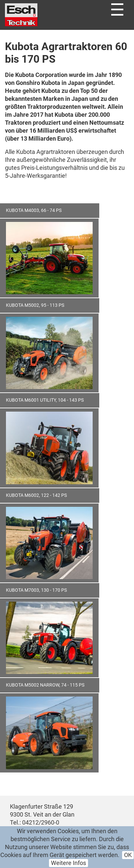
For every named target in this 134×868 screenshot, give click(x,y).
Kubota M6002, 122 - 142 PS (36, 495)
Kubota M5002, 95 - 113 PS (35, 305)
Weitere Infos (68, 863)
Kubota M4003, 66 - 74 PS (34, 210)
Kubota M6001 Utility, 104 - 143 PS (45, 400)
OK (128, 855)
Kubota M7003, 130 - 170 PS (36, 590)
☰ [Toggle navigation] (117, 10)
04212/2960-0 (41, 823)
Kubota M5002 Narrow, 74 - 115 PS (45, 685)
